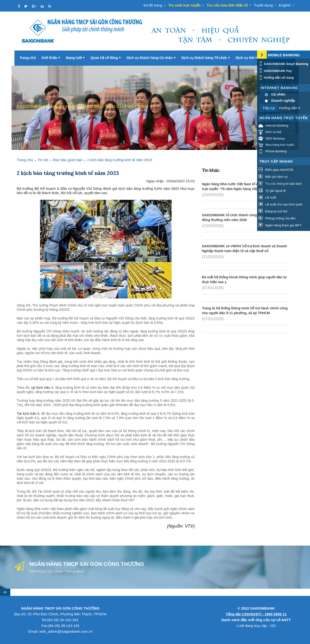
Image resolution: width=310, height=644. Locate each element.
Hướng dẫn (290, 108)
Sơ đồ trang (153, 5)
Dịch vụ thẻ (246, 58)
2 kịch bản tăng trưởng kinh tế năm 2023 (120, 160)
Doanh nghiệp (283, 100)
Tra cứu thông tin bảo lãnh (280, 184)
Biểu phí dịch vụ (273, 177)
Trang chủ (28, 58)
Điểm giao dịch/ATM (276, 170)
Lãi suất (267, 197)
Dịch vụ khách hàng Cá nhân (151, 58)
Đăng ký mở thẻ (273, 211)
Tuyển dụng (263, 5)
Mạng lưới (75, 58)
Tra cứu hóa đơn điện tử (227, 5)
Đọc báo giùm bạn (68, 160)
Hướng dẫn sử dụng (276, 78)
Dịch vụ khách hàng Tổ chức (206, 58)
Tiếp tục (269, 108)
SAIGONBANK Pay (275, 71)
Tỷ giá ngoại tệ (272, 191)
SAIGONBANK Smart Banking (283, 64)
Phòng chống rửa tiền (277, 218)
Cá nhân (278, 94)
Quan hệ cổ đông (106, 58)
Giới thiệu (51, 58)
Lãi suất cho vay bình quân (280, 204)
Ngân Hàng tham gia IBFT (280, 225)
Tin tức (43, 160)
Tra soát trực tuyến (185, 5)
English (285, 5)
